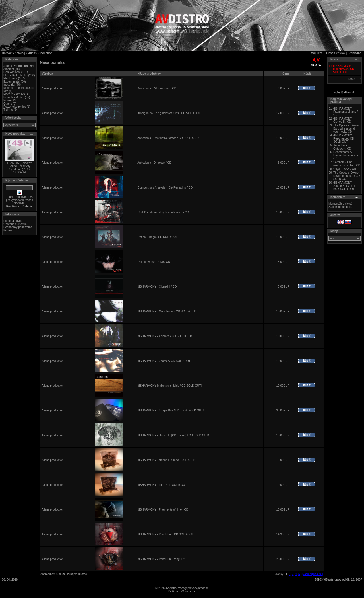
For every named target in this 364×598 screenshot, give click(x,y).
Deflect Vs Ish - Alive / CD (154, 262)
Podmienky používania (18, 227)
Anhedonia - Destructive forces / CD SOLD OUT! (168, 138)
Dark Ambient (12, 72)
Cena (286, 74)
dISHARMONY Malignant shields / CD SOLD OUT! (170, 386)
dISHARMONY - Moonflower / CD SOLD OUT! (167, 311)
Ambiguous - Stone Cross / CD (157, 88)
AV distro (171, 588)
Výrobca (47, 74)
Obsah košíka (335, 53)
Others (8, 104)
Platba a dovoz (13, 221)
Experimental (12, 82)
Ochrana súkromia (15, 224)
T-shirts (8, 110)
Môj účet (317, 53)
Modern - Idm (12, 94)
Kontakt (8, 230)
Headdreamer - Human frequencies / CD (346, 155)
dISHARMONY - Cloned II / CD (157, 287)
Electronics (10, 78)
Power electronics (15, 107)
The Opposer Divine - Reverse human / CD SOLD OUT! (347, 176)
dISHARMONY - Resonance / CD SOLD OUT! (344, 139)
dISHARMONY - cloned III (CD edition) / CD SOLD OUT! (173, 435)
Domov (7, 53)
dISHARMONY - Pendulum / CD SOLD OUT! (166, 534)
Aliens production (52, 88)
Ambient (9, 69)
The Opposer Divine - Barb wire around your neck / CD (347, 129)
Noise (7, 100)
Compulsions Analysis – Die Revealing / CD (165, 188)
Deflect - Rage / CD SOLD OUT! (158, 237)
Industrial (9, 85)
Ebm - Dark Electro (15, 75)
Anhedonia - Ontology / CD (154, 163)
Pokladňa (355, 53)
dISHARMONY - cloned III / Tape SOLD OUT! (166, 460)
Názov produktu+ (149, 74)
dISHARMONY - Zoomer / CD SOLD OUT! (165, 361)
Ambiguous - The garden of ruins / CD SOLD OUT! (169, 113)
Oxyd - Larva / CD (345, 169)
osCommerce (187, 591)
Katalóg (20, 53)
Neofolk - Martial (14, 97)
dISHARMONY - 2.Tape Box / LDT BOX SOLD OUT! (171, 410)
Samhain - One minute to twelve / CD (347, 164)
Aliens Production (40, 53)
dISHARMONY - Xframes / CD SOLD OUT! (165, 336)
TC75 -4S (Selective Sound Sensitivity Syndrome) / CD (19, 166)
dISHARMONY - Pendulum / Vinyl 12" (161, 559)
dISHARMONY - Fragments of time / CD (163, 510)
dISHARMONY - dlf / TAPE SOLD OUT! (163, 485)
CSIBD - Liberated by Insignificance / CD (163, 212)
